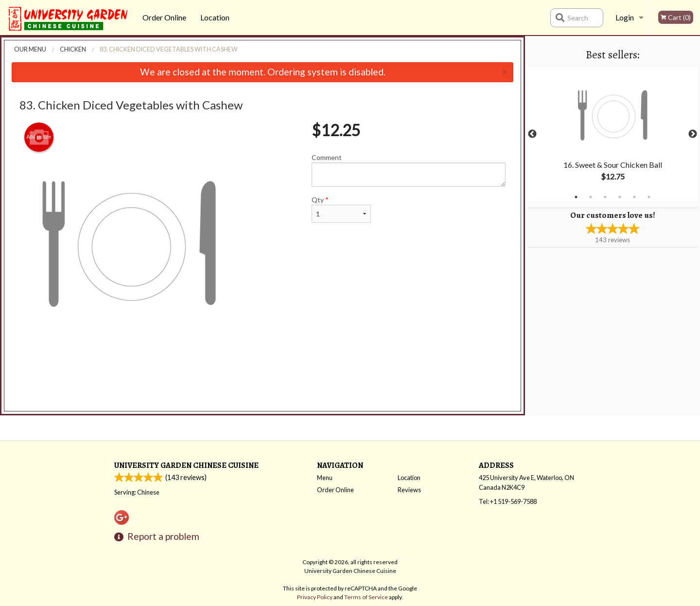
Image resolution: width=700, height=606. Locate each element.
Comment (409, 170)
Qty (341, 209)
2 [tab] (591, 197)
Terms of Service (366, 597)
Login (625, 17)
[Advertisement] (262, 385)
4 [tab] (620, 197)
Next (693, 134)
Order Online (164, 17)
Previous (532, 134)
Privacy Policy (315, 597)
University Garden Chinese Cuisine (186, 465)
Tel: (508, 501)
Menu (325, 478)
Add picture (39, 137)
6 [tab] (649, 197)
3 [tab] (605, 197)
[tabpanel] (612, 134)
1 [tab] (576, 197)
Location (215, 17)
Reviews (409, 490)
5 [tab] (634, 197)
